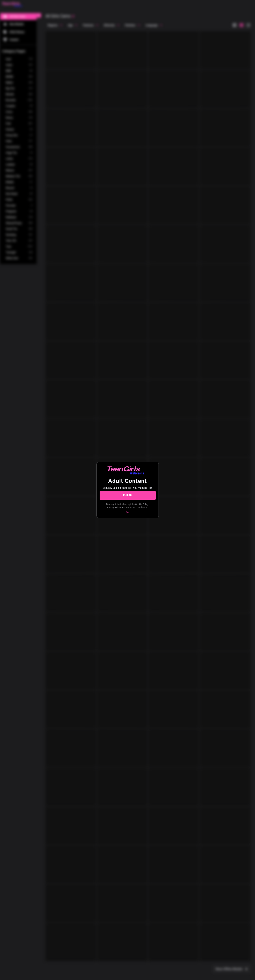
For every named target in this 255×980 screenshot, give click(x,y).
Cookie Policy (142, 504)
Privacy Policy (114, 507)
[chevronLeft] (39, 15)
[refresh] (73, 16)
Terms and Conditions (136, 507)
